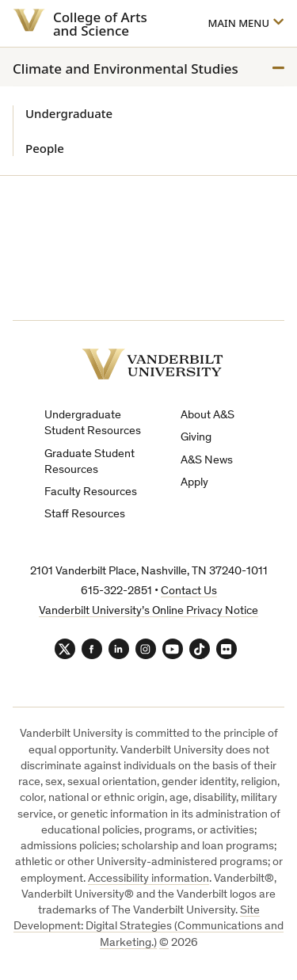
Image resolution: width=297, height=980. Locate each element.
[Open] (246, 23)
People (45, 148)
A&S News (207, 461)
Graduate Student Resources (89, 462)
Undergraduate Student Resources (93, 423)
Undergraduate (69, 113)
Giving (196, 438)
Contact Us (189, 591)
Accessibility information (148, 879)
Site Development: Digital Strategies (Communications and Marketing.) (148, 927)
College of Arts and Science (100, 24)
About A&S (208, 416)
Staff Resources (85, 515)
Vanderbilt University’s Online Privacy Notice (148, 611)
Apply (194, 483)
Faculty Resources (91, 492)
